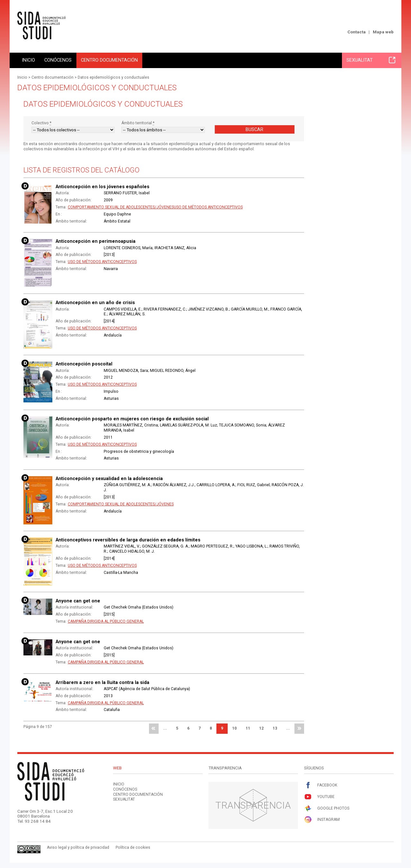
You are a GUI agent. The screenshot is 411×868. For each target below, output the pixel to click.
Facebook (321, 785)
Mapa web (383, 32)
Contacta (357, 32)
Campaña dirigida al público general (106, 621)
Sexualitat (371, 60)
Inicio (28, 60)
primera (154, 729)
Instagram (322, 820)
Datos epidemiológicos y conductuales (114, 77)
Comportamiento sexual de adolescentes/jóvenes (121, 207)
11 (248, 728)
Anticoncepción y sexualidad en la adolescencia (109, 478)
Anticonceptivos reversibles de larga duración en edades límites (128, 540)
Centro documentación (109, 60)
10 (234, 728)
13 (275, 728)
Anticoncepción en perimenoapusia (96, 241)
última (299, 729)
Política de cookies (133, 847)
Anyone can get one (78, 601)
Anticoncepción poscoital (84, 364)
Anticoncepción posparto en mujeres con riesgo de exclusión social (132, 419)
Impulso (111, 391)
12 (261, 728)
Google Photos (327, 808)
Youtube (319, 797)
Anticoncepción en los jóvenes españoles (102, 187)
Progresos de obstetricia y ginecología (139, 452)
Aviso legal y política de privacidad (78, 847)
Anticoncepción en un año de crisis (95, 302)
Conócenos (58, 60)
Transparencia (253, 805)
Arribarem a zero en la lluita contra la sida (102, 682)
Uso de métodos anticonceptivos (208, 207)
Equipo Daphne (117, 214)
